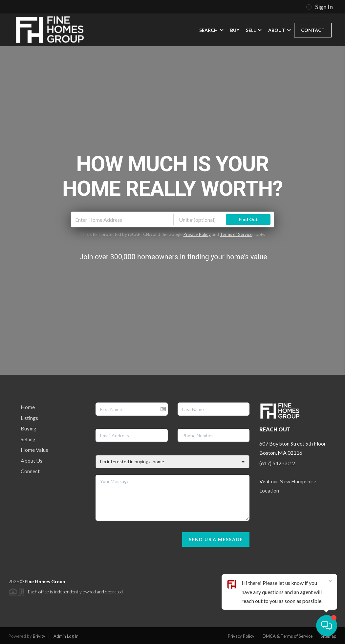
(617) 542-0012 (277, 463)
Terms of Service (236, 234)
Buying (29, 428)
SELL (254, 30)
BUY (235, 30)
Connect (30, 471)
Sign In (319, 7)
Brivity (39, 636)
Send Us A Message (216, 539)
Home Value (34, 450)
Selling (28, 439)
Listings (29, 418)
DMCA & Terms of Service (288, 636)
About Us (32, 460)
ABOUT (280, 30)
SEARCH (211, 30)
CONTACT (313, 30)
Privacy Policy (197, 234)
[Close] (330, 581)
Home (28, 407)
